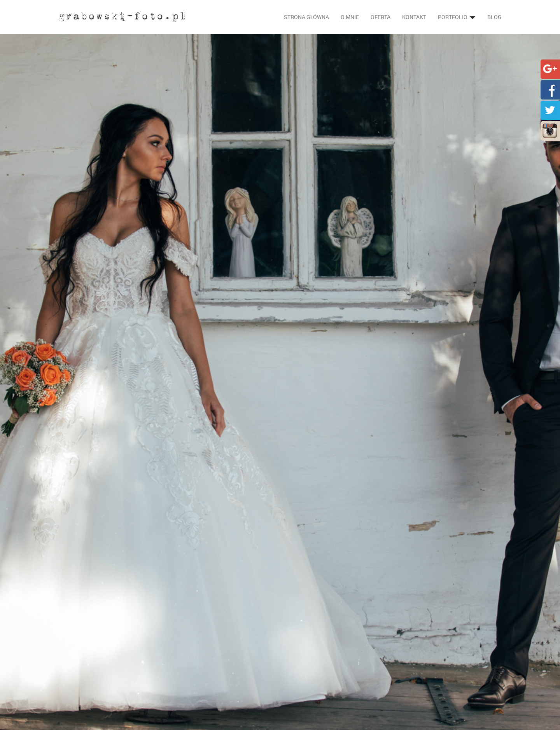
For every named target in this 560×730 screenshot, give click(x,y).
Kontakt (414, 17)
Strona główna (306, 17)
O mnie (350, 17)
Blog (494, 17)
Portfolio (457, 17)
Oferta (381, 17)
